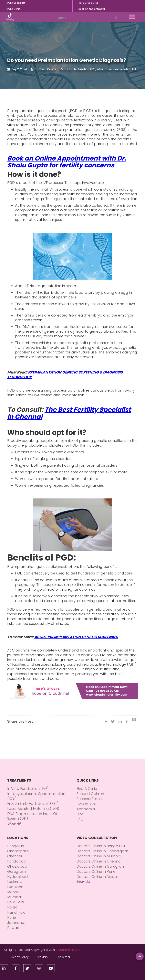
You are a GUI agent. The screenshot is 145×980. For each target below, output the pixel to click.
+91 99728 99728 (88, 3)
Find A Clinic (13, 9)
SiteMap (42, 957)
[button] (132, 17)
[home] (9, 17)
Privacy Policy (19, 957)
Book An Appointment (92, 9)
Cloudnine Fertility (68, 950)
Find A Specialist (16, 3)
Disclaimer (63, 957)
